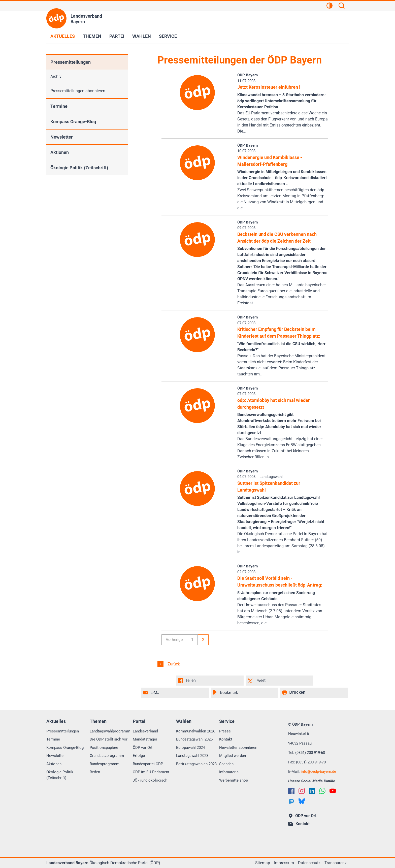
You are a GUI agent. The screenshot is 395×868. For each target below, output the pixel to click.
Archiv (56, 76)
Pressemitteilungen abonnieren (78, 91)
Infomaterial (229, 772)
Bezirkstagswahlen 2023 (196, 764)
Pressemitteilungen (71, 62)
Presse (225, 731)
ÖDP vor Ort (143, 748)
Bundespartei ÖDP (148, 764)
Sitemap (263, 863)
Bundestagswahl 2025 (194, 739)
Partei (117, 36)
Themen (92, 36)
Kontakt (226, 739)
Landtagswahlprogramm (110, 731)
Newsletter (62, 137)
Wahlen (142, 36)
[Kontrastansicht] (330, 6)
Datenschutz (309, 863)
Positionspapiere (104, 748)
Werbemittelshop (234, 780)
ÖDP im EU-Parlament (151, 772)
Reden (95, 772)
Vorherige (174, 640)
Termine (59, 106)
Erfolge (139, 756)
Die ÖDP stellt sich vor (109, 739)
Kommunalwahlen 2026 (196, 731)
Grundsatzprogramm (107, 756)
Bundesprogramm (105, 764)
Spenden (226, 764)
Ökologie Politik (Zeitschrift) (79, 168)
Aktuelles (63, 36)
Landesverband (145, 731)
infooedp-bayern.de (318, 771)
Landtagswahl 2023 (192, 756)
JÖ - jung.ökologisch (150, 780)
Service (168, 36)
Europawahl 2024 (190, 748)
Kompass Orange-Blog (73, 122)
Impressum (284, 863)
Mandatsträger (145, 739)
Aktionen (60, 152)
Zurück (173, 664)
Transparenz (336, 863)
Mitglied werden (233, 756)
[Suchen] (342, 6)
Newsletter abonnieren (238, 748)
